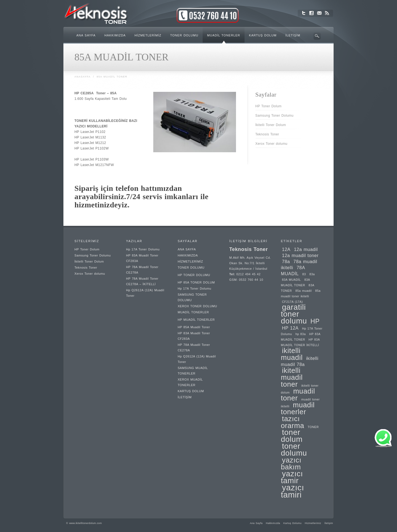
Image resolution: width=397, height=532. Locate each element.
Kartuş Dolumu (293, 523)
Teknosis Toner (267, 134)
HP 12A (290, 328)
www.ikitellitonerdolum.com (85, 523)
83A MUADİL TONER (295, 282)
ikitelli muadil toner (292, 377)
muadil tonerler (298, 408)
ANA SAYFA (187, 249)
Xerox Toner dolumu (271, 144)
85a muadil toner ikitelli (301, 293)
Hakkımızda (273, 523)
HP (315, 321)
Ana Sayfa (256, 523)
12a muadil (306, 249)
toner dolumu (294, 450)
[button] (383, 447)
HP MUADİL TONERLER (196, 320)
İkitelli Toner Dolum (271, 125)
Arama (317, 36)
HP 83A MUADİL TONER (301, 337)
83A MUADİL (292, 280)
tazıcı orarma (293, 422)
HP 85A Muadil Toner (194, 327)
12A (286, 249)
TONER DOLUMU (191, 268)
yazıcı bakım (291, 463)
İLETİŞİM (185, 397)
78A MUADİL (293, 271)
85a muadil (304, 291)
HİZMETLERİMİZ (190, 261)
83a (312, 274)
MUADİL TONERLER (193, 312)
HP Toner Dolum (268, 106)
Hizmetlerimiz (313, 523)
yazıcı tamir (292, 477)
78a (286, 261)
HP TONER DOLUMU (194, 275)
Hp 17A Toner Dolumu (143, 249)
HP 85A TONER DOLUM (196, 282)
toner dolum (292, 436)
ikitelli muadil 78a (300, 361)
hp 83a (301, 334)
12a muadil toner (300, 255)
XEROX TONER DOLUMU (197, 306)
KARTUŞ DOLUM (191, 391)
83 (304, 274)
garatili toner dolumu (294, 314)
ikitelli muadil (292, 354)
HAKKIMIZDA (188, 255)
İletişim (329, 523)
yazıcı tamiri (293, 491)
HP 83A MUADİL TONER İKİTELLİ (300, 342)
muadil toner (298, 395)
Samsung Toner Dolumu (274, 116)
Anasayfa (82, 77)
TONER (313, 427)
